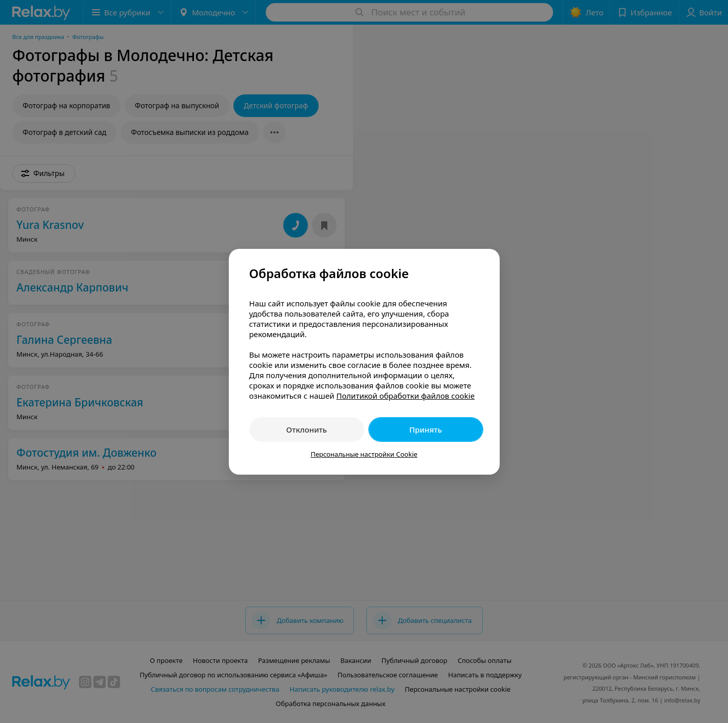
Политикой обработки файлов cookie (405, 396)
